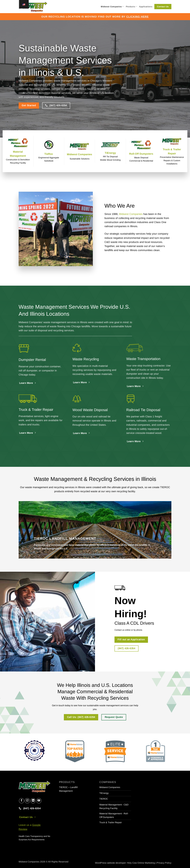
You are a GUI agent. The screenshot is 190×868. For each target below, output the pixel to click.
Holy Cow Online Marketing (141, 863)
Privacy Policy (164, 863)
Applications (146, 7)
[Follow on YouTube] (39, 801)
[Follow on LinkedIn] (33, 801)
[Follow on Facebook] (22, 801)
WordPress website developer (110, 863)
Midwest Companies (112, 6)
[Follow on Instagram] (27, 801)
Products (132, 6)
